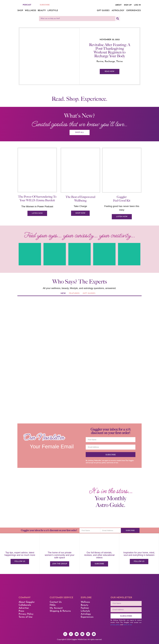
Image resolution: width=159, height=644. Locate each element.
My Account (56, 608)
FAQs (53, 605)
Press (21, 611)
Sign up (128, 5)
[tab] (63, 294)
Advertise (24, 608)
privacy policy (101, 463)
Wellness (30, 11)
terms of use (114, 463)
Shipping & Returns (60, 611)
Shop (20, 11)
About (118, 5)
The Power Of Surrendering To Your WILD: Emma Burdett (37, 199)
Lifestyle (53, 11)
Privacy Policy (26, 614)
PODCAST (27, 5)
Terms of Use (26, 617)
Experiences (134, 11)
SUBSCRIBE (45, 5)
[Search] (118, 19)
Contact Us (56, 602)
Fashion (85, 608)
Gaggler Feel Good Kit (122, 199)
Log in (137, 5)
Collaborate (25, 605)
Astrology (118, 11)
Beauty (42, 11)
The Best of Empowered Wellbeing (80, 199)
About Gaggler (27, 602)
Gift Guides (103, 11)
